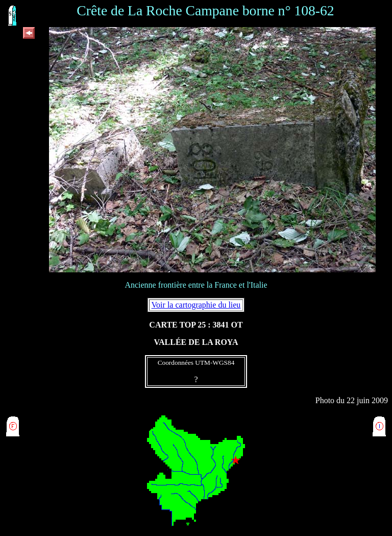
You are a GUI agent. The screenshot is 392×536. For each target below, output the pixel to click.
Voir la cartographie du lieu (196, 305)
